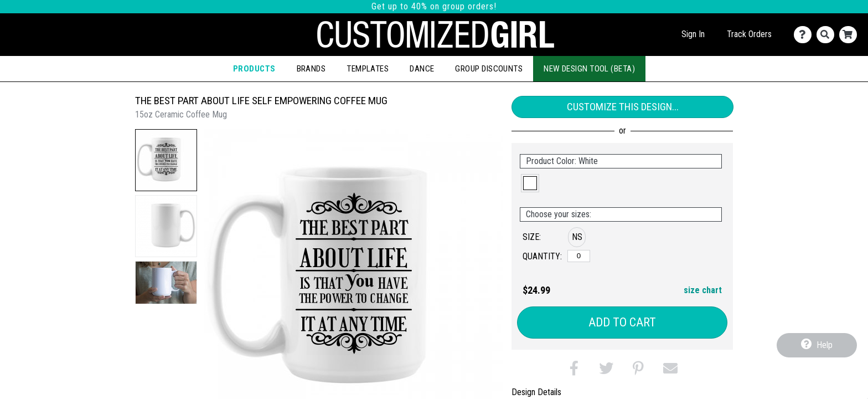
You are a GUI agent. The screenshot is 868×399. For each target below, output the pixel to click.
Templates (368, 69)
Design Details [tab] (536, 392)
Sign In (693, 34)
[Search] (828, 35)
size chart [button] (703, 290)
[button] (166, 160)
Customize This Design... (623, 107)
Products (254, 69)
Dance (422, 69)
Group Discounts (489, 69)
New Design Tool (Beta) (589, 69)
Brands (311, 69)
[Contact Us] (805, 35)
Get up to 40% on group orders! (434, 6)
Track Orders (749, 34)
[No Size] (579, 256)
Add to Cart (622, 322)
